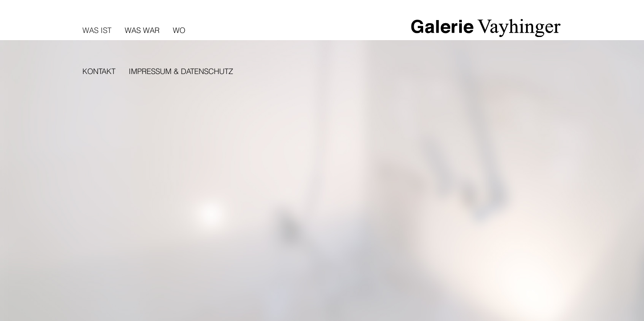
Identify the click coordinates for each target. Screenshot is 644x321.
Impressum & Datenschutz (181, 71)
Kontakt (99, 71)
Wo (179, 30)
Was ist (97, 30)
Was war (142, 30)
